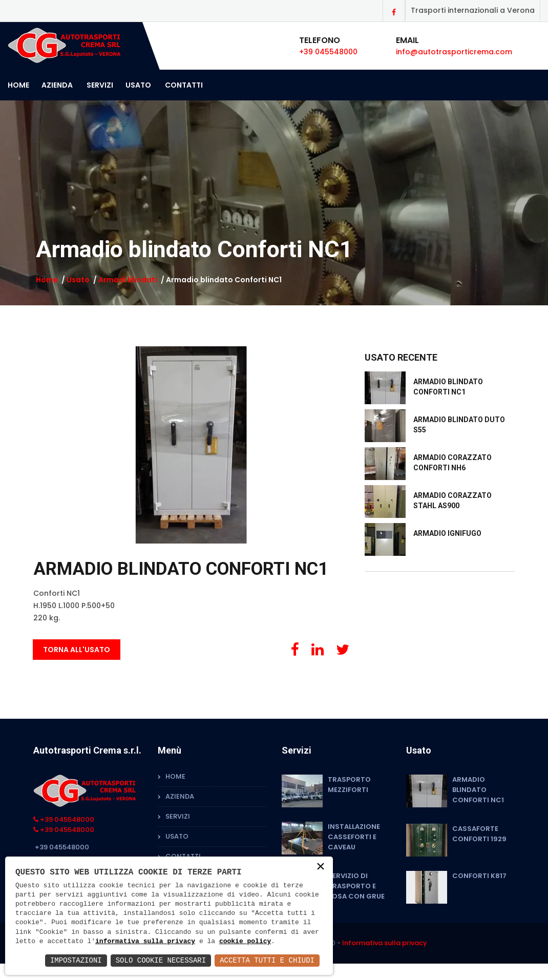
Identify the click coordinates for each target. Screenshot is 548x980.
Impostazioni (76, 960)
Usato (138, 85)
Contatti (184, 85)
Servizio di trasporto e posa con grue (356, 886)
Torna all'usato (77, 650)
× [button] (321, 867)
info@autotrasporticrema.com (454, 52)
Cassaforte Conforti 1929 (479, 834)
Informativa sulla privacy (385, 943)
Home (18, 85)
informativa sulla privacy (145, 942)
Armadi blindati (128, 280)
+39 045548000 (328, 52)
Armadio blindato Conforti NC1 (478, 790)
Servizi (100, 85)
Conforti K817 (479, 876)
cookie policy (245, 942)
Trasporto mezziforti (349, 785)
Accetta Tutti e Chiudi (267, 960)
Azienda (57, 85)
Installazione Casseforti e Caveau (354, 837)
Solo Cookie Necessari (161, 960)
